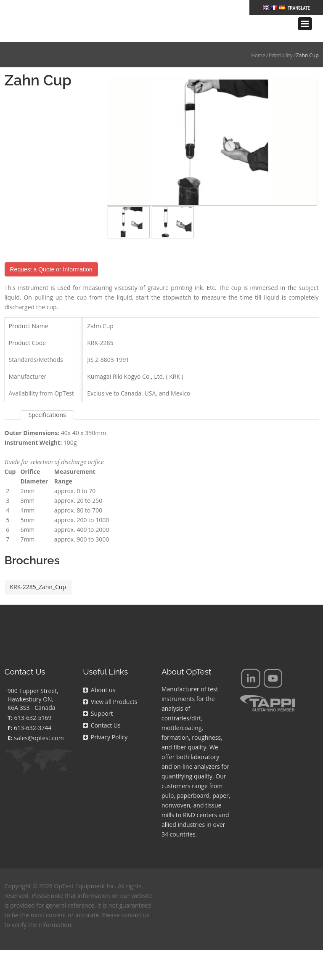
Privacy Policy (105, 724)
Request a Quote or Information (51, 257)
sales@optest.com (39, 725)
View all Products (110, 689)
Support (98, 701)
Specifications (47, 402)
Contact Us (102, 713)
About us (99, 677)
